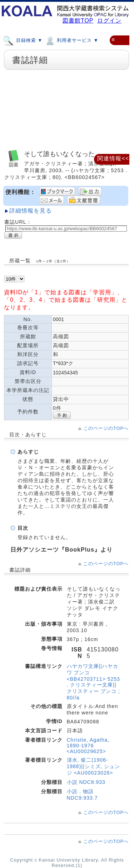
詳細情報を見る (31, 211)
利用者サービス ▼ (71, 40)
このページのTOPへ (106, 428)
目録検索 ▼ (23, 40)
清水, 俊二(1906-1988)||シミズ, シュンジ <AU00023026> (94, 766)
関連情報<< (113, 158)
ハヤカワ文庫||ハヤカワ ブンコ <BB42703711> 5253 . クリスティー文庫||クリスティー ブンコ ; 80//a (94, 682)
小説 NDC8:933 (86, 782)
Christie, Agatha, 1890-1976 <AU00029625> (88, 746)
